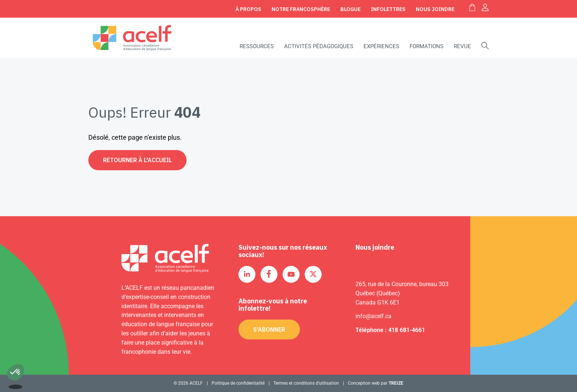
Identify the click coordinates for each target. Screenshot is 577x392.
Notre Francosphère (301, 9)
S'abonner (269, 329)
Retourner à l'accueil (137, 160)
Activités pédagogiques (319, 46)
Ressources (257, 46)
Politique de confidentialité (238, 383)
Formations (426, 46)
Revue (462, 46)
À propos (248, 9)
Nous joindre (435, 9)
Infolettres (388, 9)
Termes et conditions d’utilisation (306, 383)
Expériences (381, 46)
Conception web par (376, 383)
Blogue (351, 9)
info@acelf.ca (374, 316)
